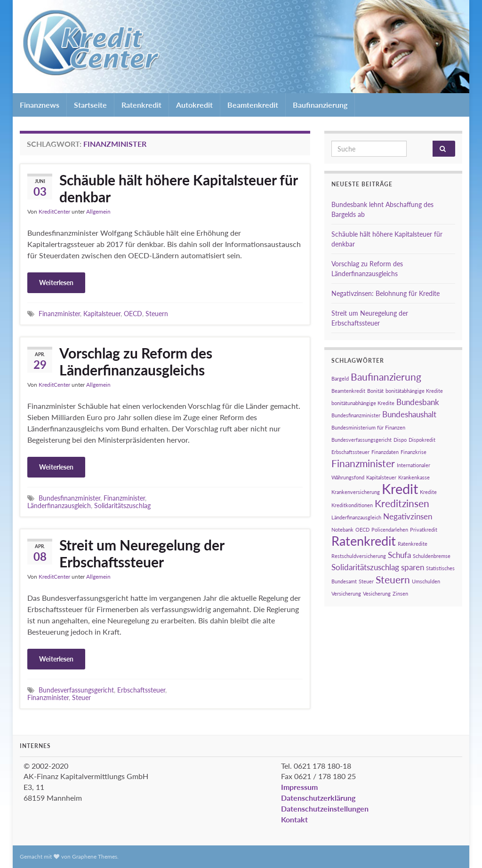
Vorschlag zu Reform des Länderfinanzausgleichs (136, 361)
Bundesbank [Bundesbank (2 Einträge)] (418, 402)
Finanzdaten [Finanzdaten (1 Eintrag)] (385, 452)
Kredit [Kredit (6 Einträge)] (400, 489)
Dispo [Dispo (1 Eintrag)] (400, 440)
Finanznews (40, 105)
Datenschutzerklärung (318, 798)
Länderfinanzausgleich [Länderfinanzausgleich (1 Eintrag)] (356, 517)
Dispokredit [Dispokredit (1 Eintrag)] (422, 440)
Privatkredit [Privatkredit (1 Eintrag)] (424, 530)
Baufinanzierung (320, 105)
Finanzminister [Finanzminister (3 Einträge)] (363, 463)
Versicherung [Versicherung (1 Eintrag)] (346, 593)
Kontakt (294, 819)
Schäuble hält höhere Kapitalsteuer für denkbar (178, 188)
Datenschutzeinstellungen (325, 808)
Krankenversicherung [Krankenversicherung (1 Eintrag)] (356, 492)
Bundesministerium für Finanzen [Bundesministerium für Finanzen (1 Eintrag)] (368, 427)
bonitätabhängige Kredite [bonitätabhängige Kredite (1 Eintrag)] (414, 391)
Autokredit (194, 105)
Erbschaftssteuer (141, 690)
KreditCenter (54, 211)
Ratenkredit (141, 105)
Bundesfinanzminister (69, 498)
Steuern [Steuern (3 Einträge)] (393, 579)
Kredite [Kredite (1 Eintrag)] (428, 492)
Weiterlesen (56, 283)
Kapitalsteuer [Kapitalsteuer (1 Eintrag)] (381, 477)
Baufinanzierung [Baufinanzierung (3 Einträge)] (386, 377)
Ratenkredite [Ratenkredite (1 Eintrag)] (413, 544)
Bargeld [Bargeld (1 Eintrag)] (340, 378)
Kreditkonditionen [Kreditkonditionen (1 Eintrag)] (352, 505)
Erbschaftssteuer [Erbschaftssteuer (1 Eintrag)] (350, 452)
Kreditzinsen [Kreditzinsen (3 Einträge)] (402, 503)
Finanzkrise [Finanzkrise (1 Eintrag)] (414, 452)
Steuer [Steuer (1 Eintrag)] (366, 581)
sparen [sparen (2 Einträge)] (413, 567)
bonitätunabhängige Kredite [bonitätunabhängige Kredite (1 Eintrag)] (363, 403)
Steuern (157, 314)
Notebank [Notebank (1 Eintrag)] (342, 530)
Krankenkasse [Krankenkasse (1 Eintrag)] (414, 477)
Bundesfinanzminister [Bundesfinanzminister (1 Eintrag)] (356, 415)
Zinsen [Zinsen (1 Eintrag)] (400, 593)
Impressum (299, 787)
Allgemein (98, 211)
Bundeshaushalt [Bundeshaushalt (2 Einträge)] (409, 414)
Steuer (81, 697)
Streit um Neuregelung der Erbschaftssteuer (142, 553)
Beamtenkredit (253, 105)
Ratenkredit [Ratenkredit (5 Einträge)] (364, 541)
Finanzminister (59, 314)
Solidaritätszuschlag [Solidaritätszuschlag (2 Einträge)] (365, 567)
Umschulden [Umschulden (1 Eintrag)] (426, 581)
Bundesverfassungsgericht (76, 690)
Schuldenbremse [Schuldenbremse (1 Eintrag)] (432, 556)
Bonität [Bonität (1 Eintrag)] (375, 391)
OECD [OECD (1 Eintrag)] (362, 530)
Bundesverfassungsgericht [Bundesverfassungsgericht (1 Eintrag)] (361, 440)
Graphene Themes (95, 856)
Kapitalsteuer (102, 314)
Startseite (90, 105)
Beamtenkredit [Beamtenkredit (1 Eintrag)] (348, 391)
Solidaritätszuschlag (122, 506)
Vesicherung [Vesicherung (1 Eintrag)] (377, 593)
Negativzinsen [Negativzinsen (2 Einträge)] (408, 516)
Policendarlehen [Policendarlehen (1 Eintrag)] (390, 530)
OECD (133, 314)
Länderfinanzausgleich (59, 506)
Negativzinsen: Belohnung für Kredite (386, 293)
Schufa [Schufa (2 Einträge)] (399, 555)
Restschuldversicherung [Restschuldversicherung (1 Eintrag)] (359, 556)
